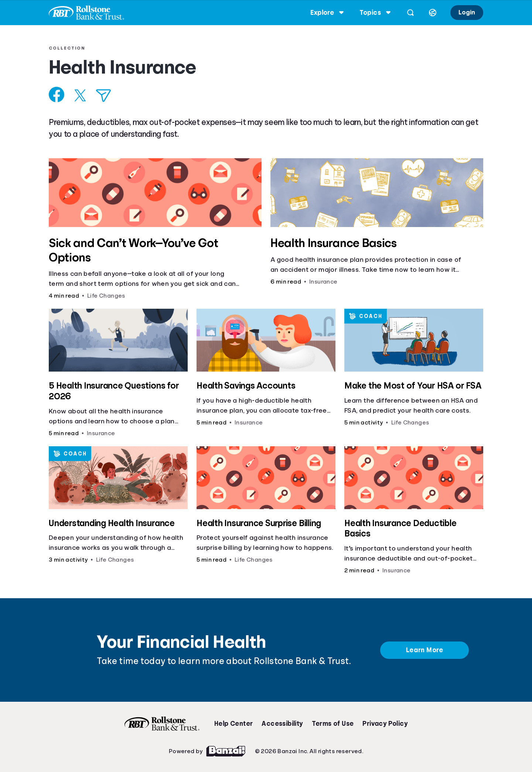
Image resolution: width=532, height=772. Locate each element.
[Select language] (430, 13)
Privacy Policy (385, 724)
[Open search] (407, 13)
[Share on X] (83, 95)
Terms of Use (333, 724)
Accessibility (282, 724)
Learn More (424, 650)
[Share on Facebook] (60, 94)
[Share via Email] (106, 96)
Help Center (233, 724)
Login (464, 12)
